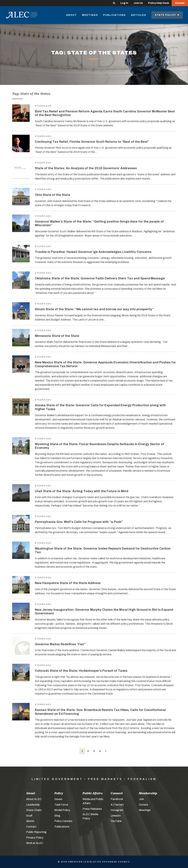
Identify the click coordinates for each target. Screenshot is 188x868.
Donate (180, 3)
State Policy (167, 15)
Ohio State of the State (53, 195)
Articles (139, 15)
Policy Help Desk (159, 3)
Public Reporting (36, 832)
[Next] (106, 751)
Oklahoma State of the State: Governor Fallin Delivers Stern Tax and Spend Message (100, 278)
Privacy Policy (35, 838)
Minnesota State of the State (57, 336)
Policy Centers (63, 821)
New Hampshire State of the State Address (68, 583)
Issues (58, 799)
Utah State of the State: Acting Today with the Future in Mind (82, 491)
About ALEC (34, 799)
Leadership (33, 805)
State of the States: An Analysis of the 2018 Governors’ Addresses (86, 168)
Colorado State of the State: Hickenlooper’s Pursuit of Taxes (81, 671)
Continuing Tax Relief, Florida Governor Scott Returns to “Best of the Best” (92, 142)
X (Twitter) (117, 805)
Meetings (90, 15)
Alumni (30, 821)
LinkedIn (116, 816)
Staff (29, 816)
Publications (114, 15)
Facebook (117, 799)
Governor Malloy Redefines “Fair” (60, 644)
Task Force (61, 805)
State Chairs (34, 810)
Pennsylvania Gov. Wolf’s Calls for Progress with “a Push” (79, 522)
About (72, 15)
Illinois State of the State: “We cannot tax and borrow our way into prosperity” (94, 309)
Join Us (138, 3)
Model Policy (62, 810)
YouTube (116, 821)
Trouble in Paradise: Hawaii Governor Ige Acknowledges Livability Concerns (93, 252)
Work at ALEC (35, 843)
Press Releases (92, 809)
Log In (124, 3)
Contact (31, 827)
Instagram (117, 810)
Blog (57, 816)
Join (141, 799)
